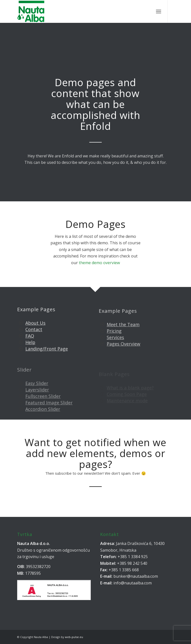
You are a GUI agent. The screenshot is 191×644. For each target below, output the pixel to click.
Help (30, 347)
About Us (35, 328)
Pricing (114, 339)
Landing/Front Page (47, 354)
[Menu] (159, 11)
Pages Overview (123, 352)
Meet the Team (123, 332)
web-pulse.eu (74, 637)
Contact (34, 334)
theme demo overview (99, 263)
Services (115, 345)
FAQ (30, 341)
